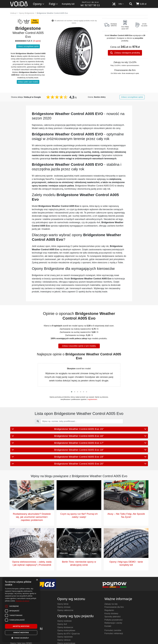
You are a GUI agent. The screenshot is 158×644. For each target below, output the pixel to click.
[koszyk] (141, 4)
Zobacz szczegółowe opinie (28, 46)
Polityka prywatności (114, 620)
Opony (39, 4)
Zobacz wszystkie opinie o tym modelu (79, 346)
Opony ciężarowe (65, 637)
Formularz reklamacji (114, 633)
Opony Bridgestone (27, 13)
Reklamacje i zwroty (113, 623)
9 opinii (37, 41)
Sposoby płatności (113, 617)
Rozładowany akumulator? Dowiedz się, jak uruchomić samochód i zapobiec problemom (32, 517)
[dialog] (21, 609)
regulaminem (92, 399)
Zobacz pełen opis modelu (28, 82)
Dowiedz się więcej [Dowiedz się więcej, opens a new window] (22, 601)
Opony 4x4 (62, 624)
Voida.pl (13, 13)
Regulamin (109, 610)
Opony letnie (63, 604)
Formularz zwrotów (113, 630)
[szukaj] (131, 4)
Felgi (53, 4)
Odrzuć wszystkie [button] (21, 633)
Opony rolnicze (64, 640)
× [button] (37, 580)
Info (121, 4)
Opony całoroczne (65, 610)
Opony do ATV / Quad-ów (69, 634)
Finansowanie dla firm (114, 607)
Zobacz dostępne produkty (125, 53)
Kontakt (108, 626)
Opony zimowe (64, 607)
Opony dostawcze (65, 627)
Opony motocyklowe (66, 630)
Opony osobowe (65, 621)
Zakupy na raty (111, 604)
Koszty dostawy (111, 613)
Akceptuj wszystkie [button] (21, 626)
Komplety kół (68, 4)
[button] (72, 392)
